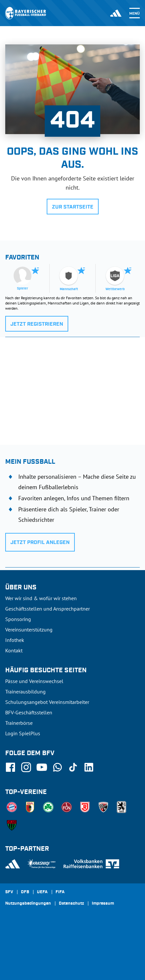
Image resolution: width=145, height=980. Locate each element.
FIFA (60, 892)
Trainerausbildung (25, 692)
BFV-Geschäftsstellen (29, 712)
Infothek (15, 640)
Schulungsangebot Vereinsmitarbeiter (47, 702)
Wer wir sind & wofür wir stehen (41, 598)
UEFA (42, 892)
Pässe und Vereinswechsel (34, 681)
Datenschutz (71, 904)
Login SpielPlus (23, 733)
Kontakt (14, 650)
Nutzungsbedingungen (28, 904)
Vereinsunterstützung (29, 630)
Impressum (103, 904)
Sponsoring (18, 619)
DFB (25, 892)
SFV (9, 892)
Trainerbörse (19, 723)
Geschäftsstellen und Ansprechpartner (48, 609)
